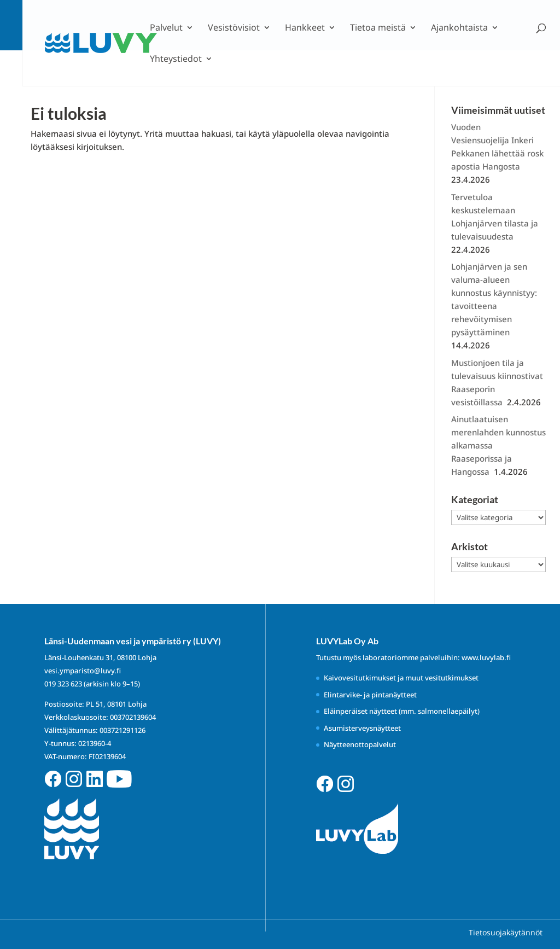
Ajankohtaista (459, 28)
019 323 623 (63, 684)
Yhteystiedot (176, 60)
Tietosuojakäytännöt (506, 932)
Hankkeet (305, 28)
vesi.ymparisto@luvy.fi (83, 671)
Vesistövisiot (234, 28)
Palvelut (166, 28)
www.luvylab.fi (486, 657)
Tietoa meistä (378, 28)
